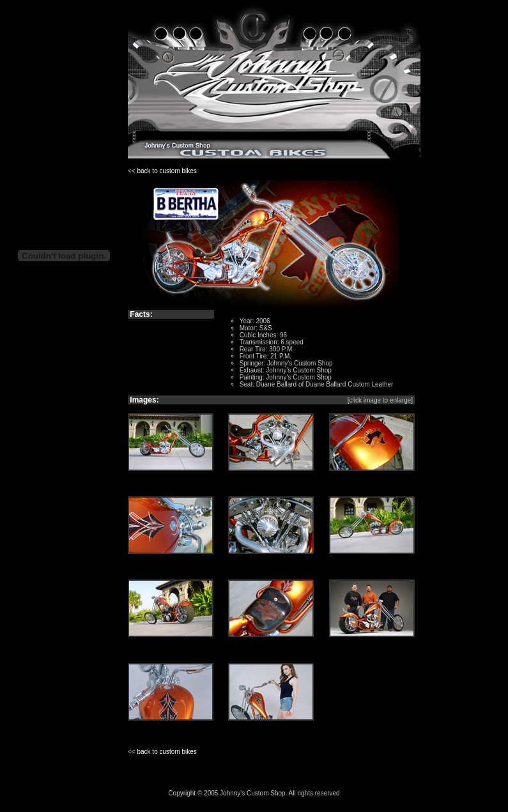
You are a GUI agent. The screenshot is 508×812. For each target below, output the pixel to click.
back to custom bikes (166, 171)
